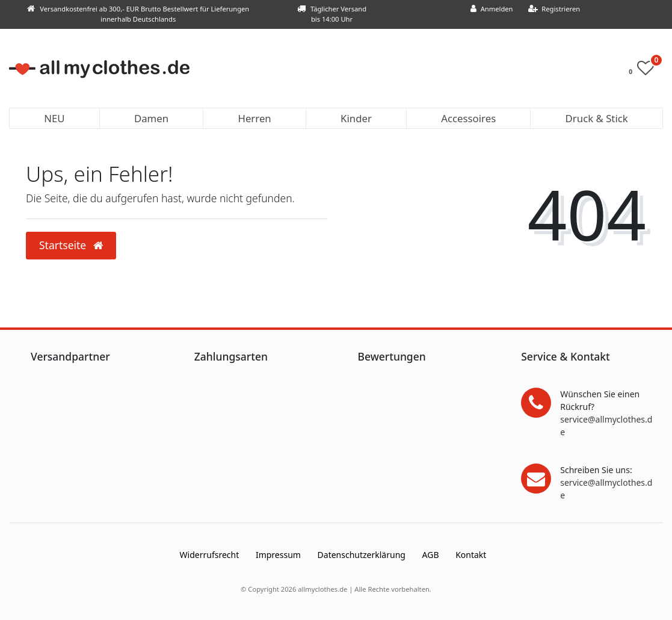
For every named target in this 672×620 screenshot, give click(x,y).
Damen (151, 118)
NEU (54, 118)
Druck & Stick (597, 118)
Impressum (278, 555)
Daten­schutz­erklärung (362, 555)
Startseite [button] (71, 245)
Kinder (356, 118)
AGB (431, 555)
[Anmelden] (492, 9)
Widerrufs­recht (210, 555)
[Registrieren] (554, 9)
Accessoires (468, 118)
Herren (254, 118)
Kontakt (471, 555)
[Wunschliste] (645, 71)
